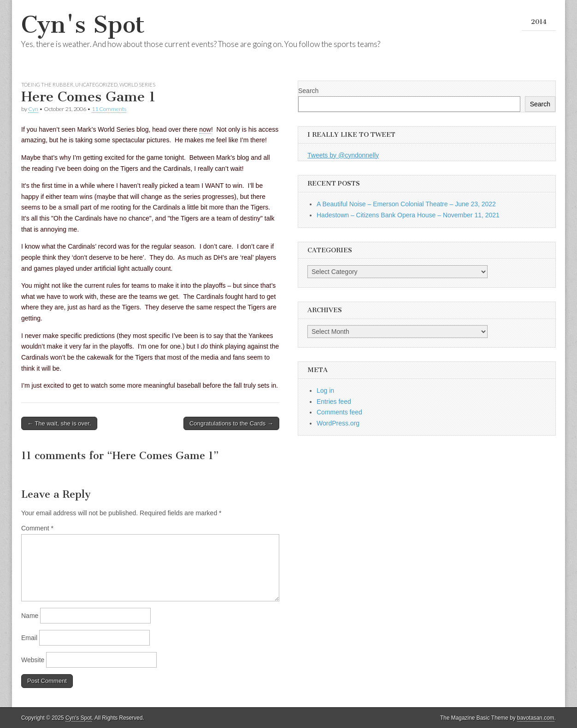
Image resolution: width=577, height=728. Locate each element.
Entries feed (334, 402)
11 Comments (109, 109)
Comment (37, 528)
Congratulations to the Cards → (231, 423)
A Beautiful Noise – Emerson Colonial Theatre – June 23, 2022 (406, 204)
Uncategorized (96, 84)
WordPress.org (338, 423)
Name (30, 616)
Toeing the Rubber (47, 84)
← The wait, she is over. (59, 423)
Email (29, 638)
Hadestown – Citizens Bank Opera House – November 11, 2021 (408, 215)
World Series (137, 84)
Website (33, 660)
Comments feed (339, 412)
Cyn (33, 109)
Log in (325, 390)
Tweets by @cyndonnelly (343, 155)
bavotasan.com (536, 718)
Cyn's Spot (83, 25)
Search (308, 91)
